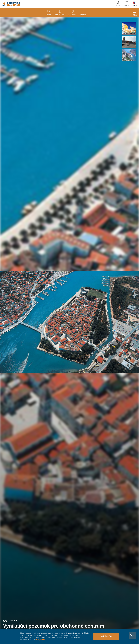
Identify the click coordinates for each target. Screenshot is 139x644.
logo (11, 4)
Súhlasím (106, 636)
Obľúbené (72, 15)
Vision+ (127, 5)
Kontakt (83, 15)
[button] (129, 28)
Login (118, 5)
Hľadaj (49, 15)
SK (134, 5)
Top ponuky (60, 15)
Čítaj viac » (40, 640)
